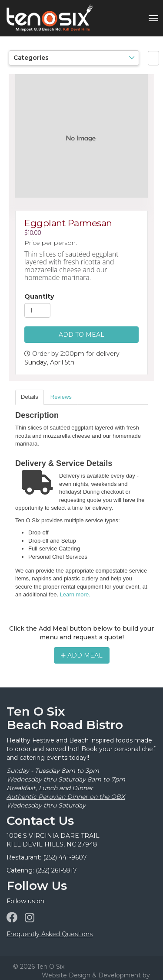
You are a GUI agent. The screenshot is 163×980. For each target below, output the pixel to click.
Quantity (39, 297)
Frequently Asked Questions (50, 934)
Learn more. (75, 594)
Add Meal (82, 655)
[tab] (30, 397)
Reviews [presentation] (61, 397)
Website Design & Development (91, 975)
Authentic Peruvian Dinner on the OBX (66, 797)
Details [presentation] (30, 397)
